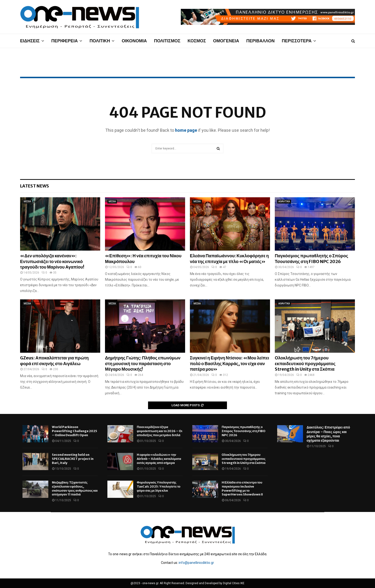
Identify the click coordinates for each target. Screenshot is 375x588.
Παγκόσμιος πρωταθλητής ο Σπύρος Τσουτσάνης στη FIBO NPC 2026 (312, 258)
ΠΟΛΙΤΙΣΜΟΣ (167, 41)
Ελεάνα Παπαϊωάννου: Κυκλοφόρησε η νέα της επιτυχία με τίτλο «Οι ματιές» (229, 258)
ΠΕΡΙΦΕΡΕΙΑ (65, 41)
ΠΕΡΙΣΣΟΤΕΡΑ (297, 41)
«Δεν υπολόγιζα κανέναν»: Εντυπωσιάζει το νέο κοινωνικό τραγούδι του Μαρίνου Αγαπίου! (52, 261)
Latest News (35, 186)
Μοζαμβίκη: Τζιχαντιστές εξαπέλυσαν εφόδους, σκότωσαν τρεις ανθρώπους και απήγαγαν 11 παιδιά (75, 489)
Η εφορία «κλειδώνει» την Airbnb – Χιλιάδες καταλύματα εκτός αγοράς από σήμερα (159, 459)
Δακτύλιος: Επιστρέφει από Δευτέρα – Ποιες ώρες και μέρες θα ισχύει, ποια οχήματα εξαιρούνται (328, 434)
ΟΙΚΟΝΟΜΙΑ (134, 41)
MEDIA (27, 201)
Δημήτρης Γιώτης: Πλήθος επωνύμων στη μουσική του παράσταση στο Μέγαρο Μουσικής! (143, 363)
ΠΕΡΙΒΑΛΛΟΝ (261, 41)
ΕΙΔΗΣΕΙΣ (30, 41)
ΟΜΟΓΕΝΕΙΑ (226, 41)
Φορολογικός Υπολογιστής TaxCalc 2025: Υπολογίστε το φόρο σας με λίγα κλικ (159, 486)
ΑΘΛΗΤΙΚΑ (284, 201)
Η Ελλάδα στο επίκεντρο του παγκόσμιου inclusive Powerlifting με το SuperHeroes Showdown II (242, 489)
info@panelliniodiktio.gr (196, 563)
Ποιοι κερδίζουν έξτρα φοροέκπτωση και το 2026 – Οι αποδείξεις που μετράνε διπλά (160, 431)
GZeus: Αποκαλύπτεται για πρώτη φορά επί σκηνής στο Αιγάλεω (54, 361)
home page (186, 130)
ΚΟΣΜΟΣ (197, 41)
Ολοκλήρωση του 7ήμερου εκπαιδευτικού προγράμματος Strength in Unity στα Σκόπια (305, 363)
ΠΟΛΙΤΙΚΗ (100, 41)
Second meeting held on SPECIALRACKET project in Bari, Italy (73, 459)
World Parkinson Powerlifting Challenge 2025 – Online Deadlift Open (74, 431)
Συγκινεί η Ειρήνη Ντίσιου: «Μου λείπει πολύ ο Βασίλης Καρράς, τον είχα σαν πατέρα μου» (229, 363)
